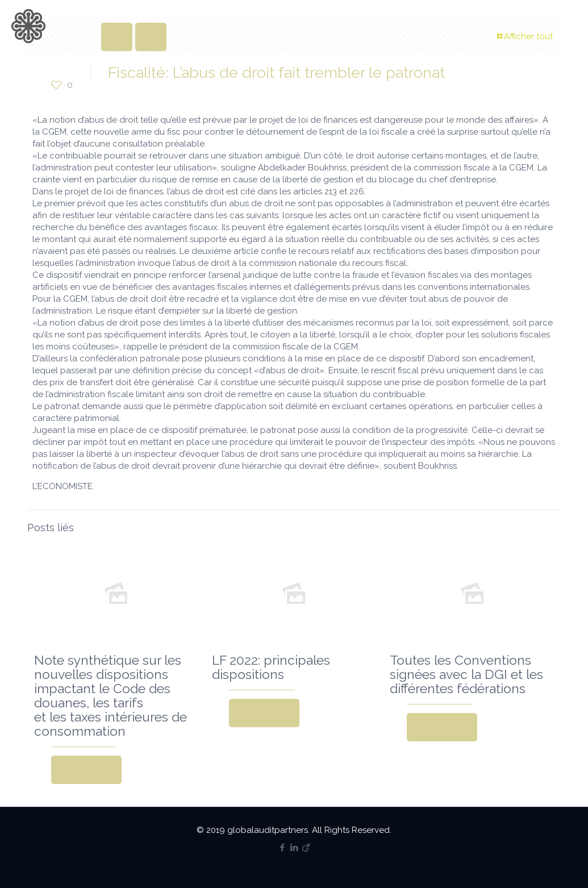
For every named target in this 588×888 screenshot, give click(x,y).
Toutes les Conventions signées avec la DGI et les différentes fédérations (466, 674)
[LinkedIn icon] (294, 848)
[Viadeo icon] (306, 848)
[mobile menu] (570, 26)
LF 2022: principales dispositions (271, 667)
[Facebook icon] (282, 848)
